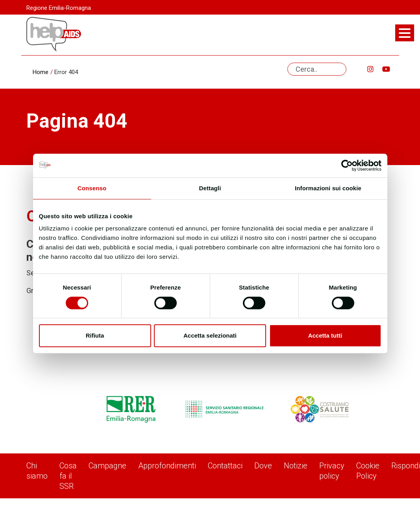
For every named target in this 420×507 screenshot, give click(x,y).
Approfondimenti (167, 466)
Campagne (107, 466)
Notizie (296, 466)
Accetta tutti (325, 335)
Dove (263, 466)
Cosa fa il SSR (68, 476)
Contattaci (225, 466)
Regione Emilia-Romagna (59, 8)
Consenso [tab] (92, 188)
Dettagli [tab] (210, 188)
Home (41, 72)
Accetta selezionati (210, 335)
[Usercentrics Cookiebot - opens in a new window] (347, 165)
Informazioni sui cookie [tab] (328, 188)
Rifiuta (95, 335)
